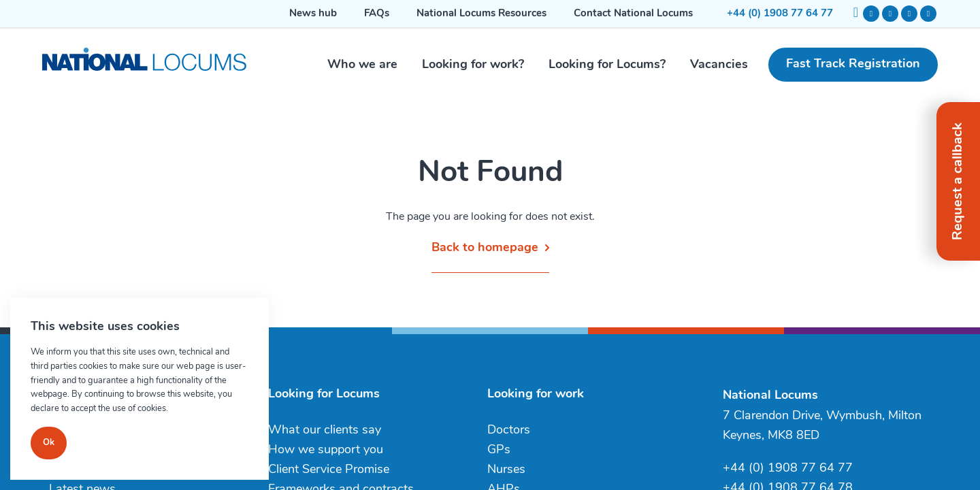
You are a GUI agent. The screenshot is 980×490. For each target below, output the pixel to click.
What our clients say (325, 430)
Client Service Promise (329, 470)
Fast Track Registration (853, 64)
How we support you (326, 450)
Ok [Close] (49, 443)
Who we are (362, 65)
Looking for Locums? (607, 65)
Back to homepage (485, 248)
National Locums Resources (481, 14)
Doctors (509, 430)
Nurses (506, 470)
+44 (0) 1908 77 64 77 (780, 14)
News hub (313, 14)
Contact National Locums (633, 14)
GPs (499, 450)
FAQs (377, 14)
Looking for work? (473, 65)
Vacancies (719, 65)
